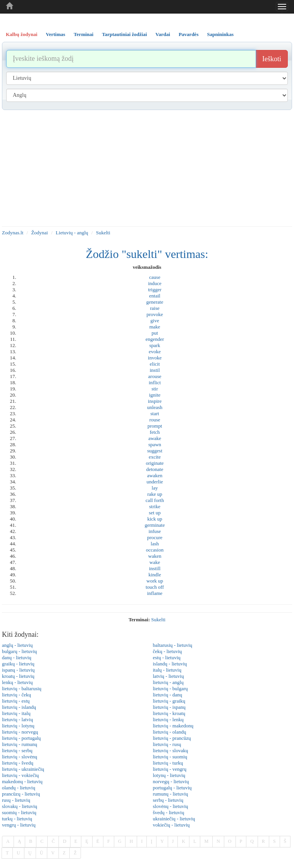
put (155, 333)
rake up (155, 494)
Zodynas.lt (13, 233)
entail (155, 296)
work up (155, 581)
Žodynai (39, 233)
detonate (155, 469)
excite (155, 457)
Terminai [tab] (83, 34)
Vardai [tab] (163, 34)
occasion (155, 550)
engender (155, 339)
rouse (155, 420)
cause (155, 277)
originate (155, 463)
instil (155, 370)
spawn (155, 444)
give (155, 321)
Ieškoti (272, 59)
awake (155, 438)
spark (155, 345)
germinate (155, 525)
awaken (155, 475)
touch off (155, 587)
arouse (155, 376)
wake (155, 562)
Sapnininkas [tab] (220, 34)
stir (155, 389)
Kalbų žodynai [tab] (21, 34)
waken (155, 556)
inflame (155, 593)
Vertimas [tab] (55, 34)
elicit (155, 364)
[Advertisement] (147, 168)
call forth (155, 500)
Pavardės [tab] (188, 34)
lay (155, 488)
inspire (155, 401)
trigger (155, 290)
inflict (155, 382)
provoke (155, 314)
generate (155, 302)
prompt (155, 426)
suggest (155, 451)
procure (155, 537)
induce (155, 283)
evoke (155, 351)
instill (155, 568)
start (155, 413)
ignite (155, 395)
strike (155, 506)
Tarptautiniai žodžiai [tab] (124, 34)
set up (155, 513)
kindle (155, 575)
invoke (155, 358)
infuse (155, 531)
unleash (155, 407)
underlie (155, 482)
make (155, 327)
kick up (155, 519)
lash (155, 544)
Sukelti (103, 233)
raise (155, 308)
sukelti (158, 620)
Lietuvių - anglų (72, 233)
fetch (155, 432)
